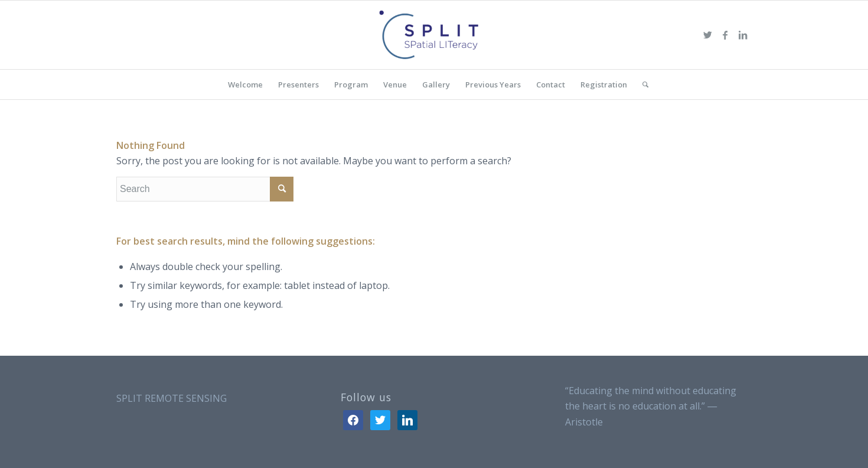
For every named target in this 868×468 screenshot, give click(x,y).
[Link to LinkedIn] (743, 35)
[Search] (642, 84)
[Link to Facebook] (725, 35)
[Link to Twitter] (707, 35)
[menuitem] (245, 84)
